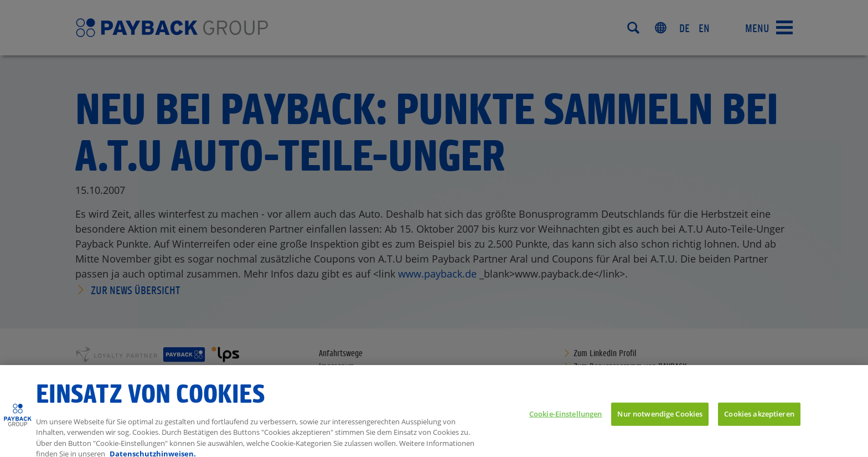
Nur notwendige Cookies (660, 418)
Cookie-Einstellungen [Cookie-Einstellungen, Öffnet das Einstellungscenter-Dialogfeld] (566, 418)
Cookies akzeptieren (759, 418)
